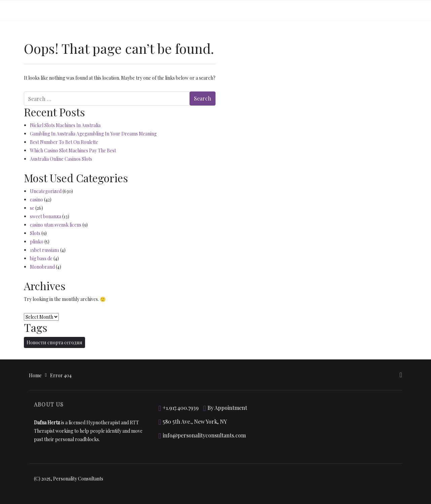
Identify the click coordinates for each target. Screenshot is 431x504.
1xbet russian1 (45, 250)
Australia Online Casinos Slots (61, 159)
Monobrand (42, 267)
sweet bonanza (46, 216)
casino (36, 200)
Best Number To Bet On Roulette (64, 142)
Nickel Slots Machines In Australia (65, 125)
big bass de (41, 258)
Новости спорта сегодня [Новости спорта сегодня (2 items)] (54, 342)
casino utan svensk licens (56, 225)
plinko (37, 242)
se (32, 208)
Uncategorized (46, 191)
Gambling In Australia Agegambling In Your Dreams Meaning (93, 134)
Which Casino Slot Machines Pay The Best (73, 150)
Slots (35, 233)
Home (35, 375)
